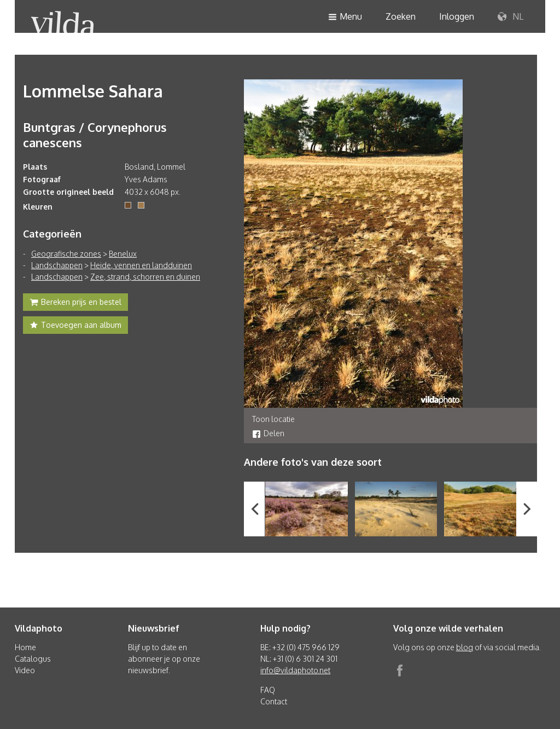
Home (25, 647)
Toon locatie (273, 419)
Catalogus (33, 659)
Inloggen (457, 16)
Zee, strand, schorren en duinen (145, 277)
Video (25, 670)
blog (465, 647)
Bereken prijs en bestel (75, 303)
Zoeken (401, 16)
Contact (274, 701)
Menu (345, 17)
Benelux (123, 254)
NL (511, 17)
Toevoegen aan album (75, 326)
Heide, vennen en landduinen (141, 265)
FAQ (268, 690)
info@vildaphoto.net (295, 670)
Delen (268, 433)
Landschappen (57, 265)
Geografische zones (66, 254)
